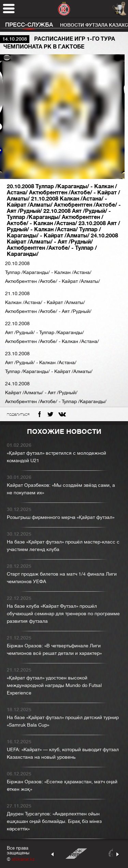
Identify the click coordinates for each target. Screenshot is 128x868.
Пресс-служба (29, 25)
